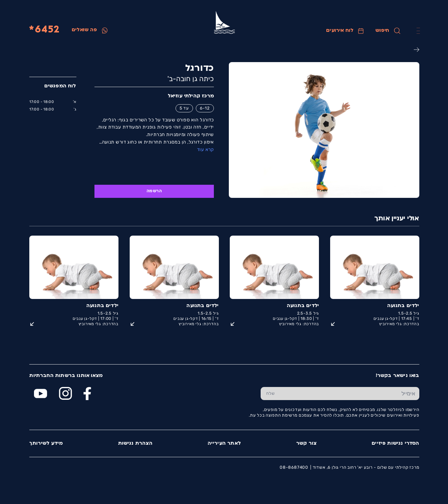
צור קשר (306, 443)
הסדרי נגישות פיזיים (395, 443)
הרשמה (154, 191)
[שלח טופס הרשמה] (270, 394)
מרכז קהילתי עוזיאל (190, 96)
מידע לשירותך (46, 443)
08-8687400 (294, 467)
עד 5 (184, 108)
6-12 (205, 108)
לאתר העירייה (224, 443)
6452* (44, 30)
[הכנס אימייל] (349, 394)
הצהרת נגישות (135, 443)
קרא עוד (205, 149)
